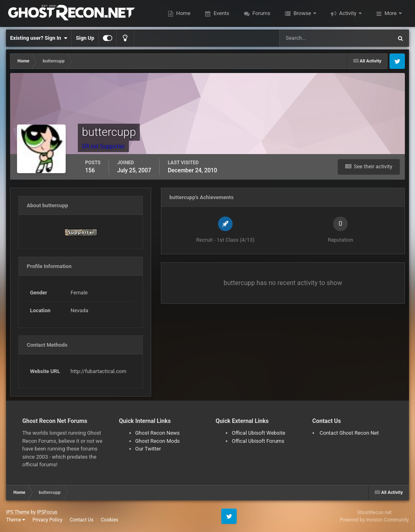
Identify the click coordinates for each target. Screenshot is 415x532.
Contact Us (82, 520)
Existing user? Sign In (39, 38)
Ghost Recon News (158, 433)
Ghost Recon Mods (158, 441)
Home (183, 13)
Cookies (110, 520)
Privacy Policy (47, 520)
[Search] (311, 38)
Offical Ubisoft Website (259, 433)
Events (221, 13)
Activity (348, 13)
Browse (302, 13)
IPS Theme (18, 512)
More (391, 13)
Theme (16, 520)
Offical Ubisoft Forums (258, 441)
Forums (261, 13)
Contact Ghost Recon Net (349, 433)
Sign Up (85, 38)
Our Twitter (148, 449)
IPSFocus (47, 512)
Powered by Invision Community (374, 520)
